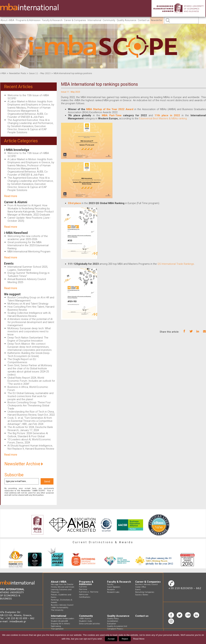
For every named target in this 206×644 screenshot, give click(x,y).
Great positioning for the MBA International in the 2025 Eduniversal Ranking (28, 245)
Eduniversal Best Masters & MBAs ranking (163, 118)
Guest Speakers (114, 587)
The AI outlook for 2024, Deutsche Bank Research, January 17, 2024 (30, 429)
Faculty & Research (52, 20)
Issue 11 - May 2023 (40, 73)
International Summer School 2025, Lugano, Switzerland (28, 268)
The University (57, 610)
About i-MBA (7, 20)
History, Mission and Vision (63, 587)
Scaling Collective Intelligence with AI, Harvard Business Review (29, 314)
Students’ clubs (86, 621)
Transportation (57, 629)
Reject (125, 639)
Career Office (141, 587)
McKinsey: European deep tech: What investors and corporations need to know (29, 331)
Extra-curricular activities (90, 624)
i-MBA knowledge (17, 150)
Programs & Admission (28, 20)
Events (9, 263)
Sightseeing (56, 626)
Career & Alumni (16, 202)
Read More (139, 639)
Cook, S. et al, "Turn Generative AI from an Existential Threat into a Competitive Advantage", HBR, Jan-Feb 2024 (30, 421)
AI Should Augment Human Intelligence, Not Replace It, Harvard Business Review (31, 447)
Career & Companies (75, 20)
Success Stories (142, 595)
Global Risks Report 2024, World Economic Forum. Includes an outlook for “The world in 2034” (31, 381)
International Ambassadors (63, 619)
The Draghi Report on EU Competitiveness (22, 361)
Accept (111, 639)
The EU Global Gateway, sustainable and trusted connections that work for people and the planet (31, 396)
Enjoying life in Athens (60, 624)
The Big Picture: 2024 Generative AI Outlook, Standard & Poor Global (28, 435)
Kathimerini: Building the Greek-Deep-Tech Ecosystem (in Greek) (29, 355)
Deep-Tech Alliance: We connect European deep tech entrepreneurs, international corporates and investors (30, 347)
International (94, 20)
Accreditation (113, 621)
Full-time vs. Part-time (89, 592)
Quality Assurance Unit (117, 626)
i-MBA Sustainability (60, 608)
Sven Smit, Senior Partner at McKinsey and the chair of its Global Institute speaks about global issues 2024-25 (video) (30, 370)
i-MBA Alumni (85, 619)
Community (109, 20)
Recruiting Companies (145, 592)
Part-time (83, 589)
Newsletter (157, 20)
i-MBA (3, 73)
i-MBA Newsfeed (16, 233)
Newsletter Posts (18, 73)
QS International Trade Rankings (175, 264)
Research (111, 590)
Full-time (83, 587)
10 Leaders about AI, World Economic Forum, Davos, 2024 (29, 441)
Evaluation (112, 624)
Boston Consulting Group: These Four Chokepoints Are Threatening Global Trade (29, 406)
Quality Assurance (127, 20)
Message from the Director (62, 584)
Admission (84, 595)
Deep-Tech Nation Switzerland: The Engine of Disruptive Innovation (28, 339)
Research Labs (113, 592)
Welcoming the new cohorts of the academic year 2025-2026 (28, 238)
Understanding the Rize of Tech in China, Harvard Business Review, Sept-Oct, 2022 (31, 413)
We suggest (12, 294)
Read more (11, 196)
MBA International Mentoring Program (29, 252)
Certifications (85, 597)
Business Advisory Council (62, 605)
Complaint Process (115, 629)
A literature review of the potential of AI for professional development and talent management (31, 322)
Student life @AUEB (59, 621)
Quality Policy (113, 619)
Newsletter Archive (24, 464)
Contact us (144, 20)
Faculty (110, 584)
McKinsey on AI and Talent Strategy (28, 304)
